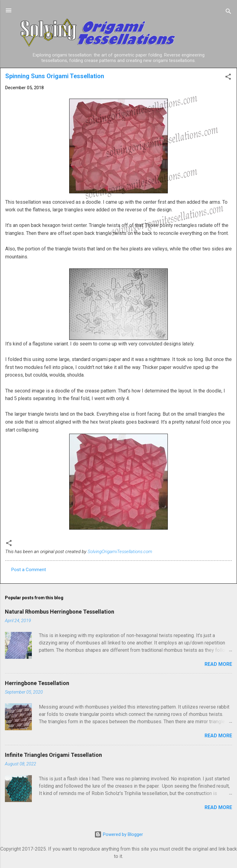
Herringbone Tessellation (37, 683)
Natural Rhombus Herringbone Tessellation (60, 612)
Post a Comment (29, 570)
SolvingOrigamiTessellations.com (120, 552)
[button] (228, 78)
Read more (218, 664)
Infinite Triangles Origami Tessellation (53, 755)
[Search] (228, 12)
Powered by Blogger (119, 834)
